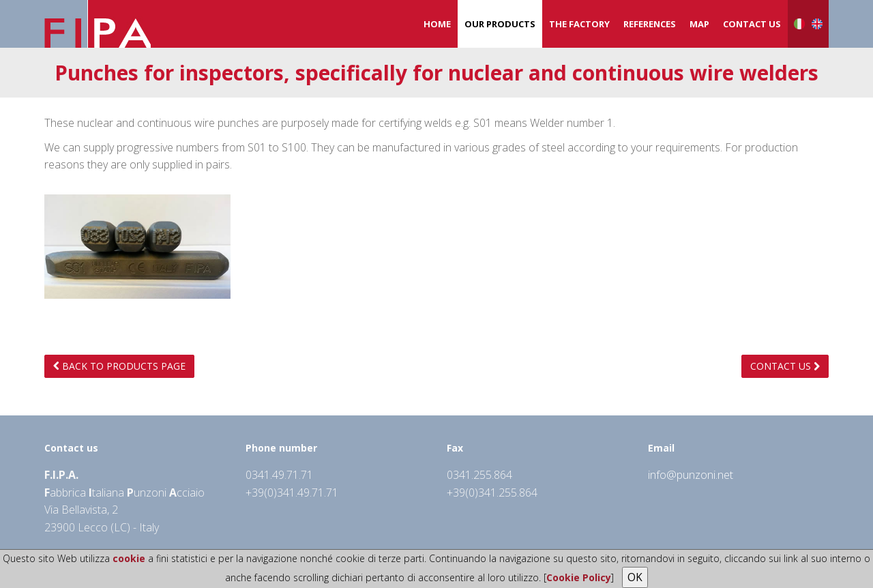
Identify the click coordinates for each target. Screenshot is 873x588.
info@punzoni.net (691, 475)
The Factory (579, 24)
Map (699, 24)
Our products (500, 24)
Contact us (752, 24)
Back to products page (119, 366)
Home (437, 24)
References (650, 24)
